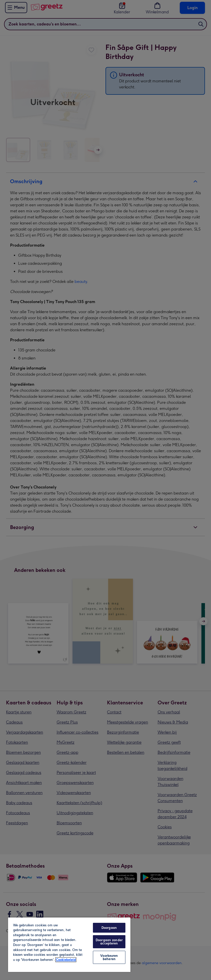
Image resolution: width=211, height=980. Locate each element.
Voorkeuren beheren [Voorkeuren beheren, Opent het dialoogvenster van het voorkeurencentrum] (109, 957)
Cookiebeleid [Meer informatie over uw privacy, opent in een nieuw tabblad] (66, 960)
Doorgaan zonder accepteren (109, 942)
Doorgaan (109, 928)
